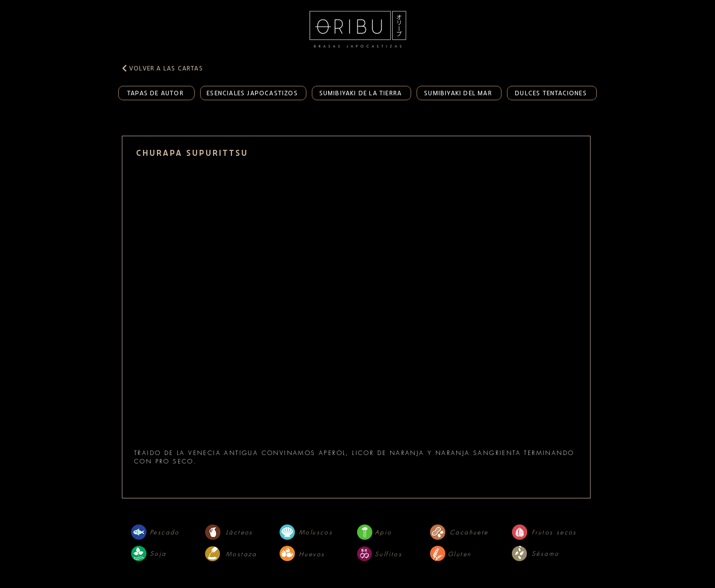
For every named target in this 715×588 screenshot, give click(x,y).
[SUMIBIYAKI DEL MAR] (459, 93)
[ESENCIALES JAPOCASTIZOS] (253, 93)
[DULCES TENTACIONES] (552, 93)
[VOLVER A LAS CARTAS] (168, 68)
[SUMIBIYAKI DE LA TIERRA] (361, 93)
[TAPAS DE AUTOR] (156, 93)
